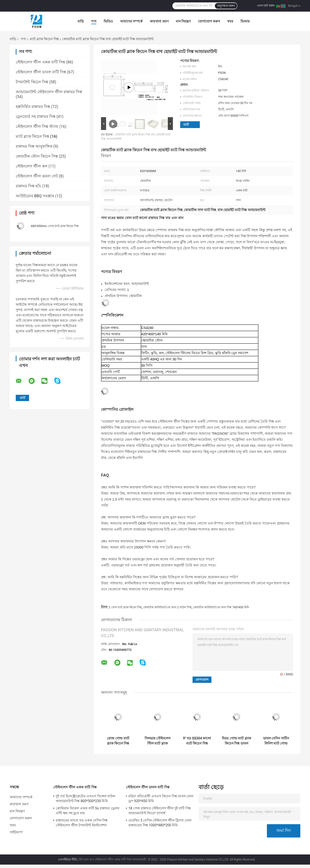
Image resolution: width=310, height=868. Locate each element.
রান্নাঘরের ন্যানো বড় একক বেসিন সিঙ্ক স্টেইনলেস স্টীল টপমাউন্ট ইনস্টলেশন (82, 823)
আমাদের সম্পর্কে (131, 21)
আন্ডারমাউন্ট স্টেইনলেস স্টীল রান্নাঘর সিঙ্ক (49, 92)
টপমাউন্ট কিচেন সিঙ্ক (32, 82)
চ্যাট (186, 125)
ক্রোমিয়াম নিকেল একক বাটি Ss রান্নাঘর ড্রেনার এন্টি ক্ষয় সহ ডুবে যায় (88, 811)
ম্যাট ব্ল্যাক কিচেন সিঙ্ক (44, 39)
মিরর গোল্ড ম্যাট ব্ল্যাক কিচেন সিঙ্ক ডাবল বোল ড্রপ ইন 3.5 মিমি (236, 741)
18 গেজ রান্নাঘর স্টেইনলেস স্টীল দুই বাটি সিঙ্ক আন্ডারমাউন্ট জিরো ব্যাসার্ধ (160, 811)
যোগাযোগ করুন (209, 21)
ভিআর (245, 21)
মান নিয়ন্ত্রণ (183, 21)
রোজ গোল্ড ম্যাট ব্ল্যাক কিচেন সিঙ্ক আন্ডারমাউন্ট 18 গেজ (118, 741)
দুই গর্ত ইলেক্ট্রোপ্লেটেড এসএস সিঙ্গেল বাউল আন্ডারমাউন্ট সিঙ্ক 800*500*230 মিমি (85, 799)
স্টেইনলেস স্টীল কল (32, 166)
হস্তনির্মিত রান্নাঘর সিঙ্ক (33, 107)
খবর (230, 21)
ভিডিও (108, 21)
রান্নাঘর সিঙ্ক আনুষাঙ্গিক (34, 146)
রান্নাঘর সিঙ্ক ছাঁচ (28, 186)
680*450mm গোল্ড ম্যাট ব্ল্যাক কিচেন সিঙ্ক (55, 226)
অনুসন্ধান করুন (226, 6)
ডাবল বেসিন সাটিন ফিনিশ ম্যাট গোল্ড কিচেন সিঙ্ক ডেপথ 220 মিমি (276, 741)
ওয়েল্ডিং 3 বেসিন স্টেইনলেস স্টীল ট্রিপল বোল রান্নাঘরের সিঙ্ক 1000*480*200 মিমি (160, 823)
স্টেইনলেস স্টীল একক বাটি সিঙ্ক (40, 62)
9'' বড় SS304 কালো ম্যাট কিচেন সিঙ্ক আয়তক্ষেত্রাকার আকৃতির (197, 741)
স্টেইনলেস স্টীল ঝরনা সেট (37, 176)
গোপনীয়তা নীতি (68, 860)
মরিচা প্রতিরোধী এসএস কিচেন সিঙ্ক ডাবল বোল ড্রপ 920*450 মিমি (161, 799)
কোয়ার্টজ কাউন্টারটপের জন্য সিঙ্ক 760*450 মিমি (221, 607)
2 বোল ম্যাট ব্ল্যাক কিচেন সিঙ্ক (125, 607)
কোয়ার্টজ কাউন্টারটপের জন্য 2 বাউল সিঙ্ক (167, 607)
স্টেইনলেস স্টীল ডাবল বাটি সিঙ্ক (41, 72)
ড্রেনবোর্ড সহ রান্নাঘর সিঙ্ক (36, 117)
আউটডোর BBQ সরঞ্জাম (35, 196)
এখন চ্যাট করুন (266, 6)
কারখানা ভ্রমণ (159, 21)
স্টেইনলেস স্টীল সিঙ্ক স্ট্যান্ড (37, 126)
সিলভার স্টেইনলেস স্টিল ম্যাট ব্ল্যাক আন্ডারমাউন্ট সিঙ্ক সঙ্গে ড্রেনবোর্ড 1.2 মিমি (158, 741)
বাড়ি (81, 21)
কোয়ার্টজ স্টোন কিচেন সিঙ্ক (37, 156)
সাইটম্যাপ (16, 832)
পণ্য (94, 21)
